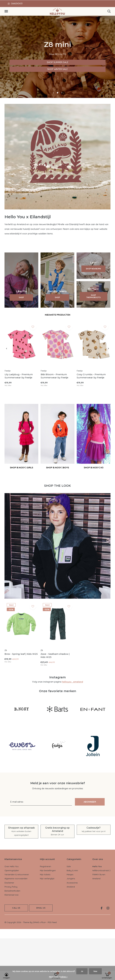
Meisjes (70, 874)
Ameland (71, 887)
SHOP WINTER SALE (16, 69)
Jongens (71, 879)
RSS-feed (52, 922)
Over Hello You (12, 866)
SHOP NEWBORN (93, 269)
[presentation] (7, 349)
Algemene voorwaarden (16, 879)
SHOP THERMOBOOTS (93, 296)
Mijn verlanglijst (47, 879)
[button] (7, 11)
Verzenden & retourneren (17, 874)
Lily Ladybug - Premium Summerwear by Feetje (19, 376)
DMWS (36, 922)
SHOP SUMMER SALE (16, 62)
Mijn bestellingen (48, 870)
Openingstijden (12, 870)
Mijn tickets (45, 874)
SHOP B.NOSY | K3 (94, 468)
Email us (41, 908)
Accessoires (72, 883)
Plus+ (43, 922)
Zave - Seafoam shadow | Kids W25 (55, 655)
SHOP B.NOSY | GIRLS (21, 468)
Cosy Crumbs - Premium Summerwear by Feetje (91, 376)
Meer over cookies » (58, 977)
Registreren (45, 866)
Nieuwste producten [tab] (58, 315)
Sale (69, 866)
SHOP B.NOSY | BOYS (57, 468)
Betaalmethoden (12, 891)
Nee (95, 971)
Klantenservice (11, 895)
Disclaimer (9, 883)
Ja (82, 971)
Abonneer (90, 802)
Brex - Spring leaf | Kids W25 (21, 654)
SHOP (21, 297)
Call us (16, 908)
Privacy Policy (11, 887)
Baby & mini (72, 870)
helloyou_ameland (72, 682)
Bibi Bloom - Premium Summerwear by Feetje (54, 376)
